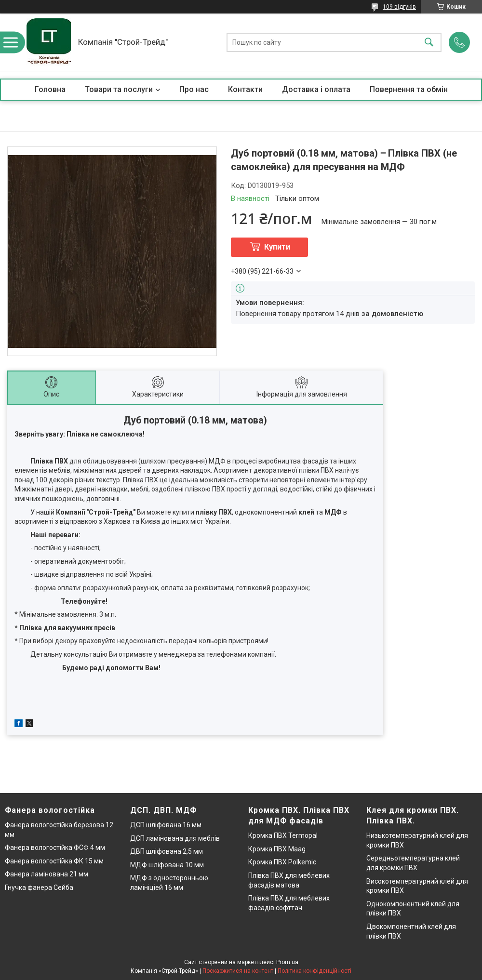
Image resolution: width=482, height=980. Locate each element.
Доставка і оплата (316, 89)
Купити (277, 247)
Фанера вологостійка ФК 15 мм (54, 861)
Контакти (245, 89)
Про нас (194, 89)
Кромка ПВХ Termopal (283, 835)
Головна (50, 89)
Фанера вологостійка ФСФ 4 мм (55, 848)
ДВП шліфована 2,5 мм (167, 851)
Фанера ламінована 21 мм (47, 874)
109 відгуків (399, 7)
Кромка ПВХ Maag (277, 849)
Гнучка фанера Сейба (39, 887)
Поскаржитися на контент (238, 971)
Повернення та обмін (409, 89)
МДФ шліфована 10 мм (167, 865)
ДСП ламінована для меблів (175, 838)
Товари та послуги (119, 89)
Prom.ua (287, 962)
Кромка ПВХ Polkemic (282, 862)
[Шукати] (429, 42)
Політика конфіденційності (315, 971)
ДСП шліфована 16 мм (166, 825)
